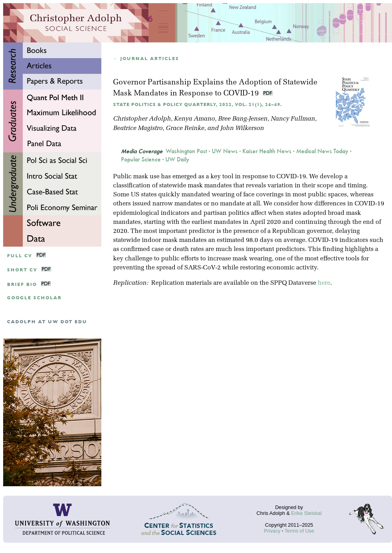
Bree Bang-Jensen (243, 119)
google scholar (34, 298)
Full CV (20, 256)
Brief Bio (22, 285)
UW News (225, 151)
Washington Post (186, 151)
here (324, 283)
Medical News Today (322, 151)
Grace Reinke (185, 128)
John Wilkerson (242, 128)
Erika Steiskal (306, 513)
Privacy (272, 531)
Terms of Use (299, 531)
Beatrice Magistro (138, 128)
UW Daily (177, 159)
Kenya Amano (194, 119)
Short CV (22, 270)
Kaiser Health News (267, 151)
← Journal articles (146, 59)
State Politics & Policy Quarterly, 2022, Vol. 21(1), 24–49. (198, 105)
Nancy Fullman (293, 119)
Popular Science (141, 159)
